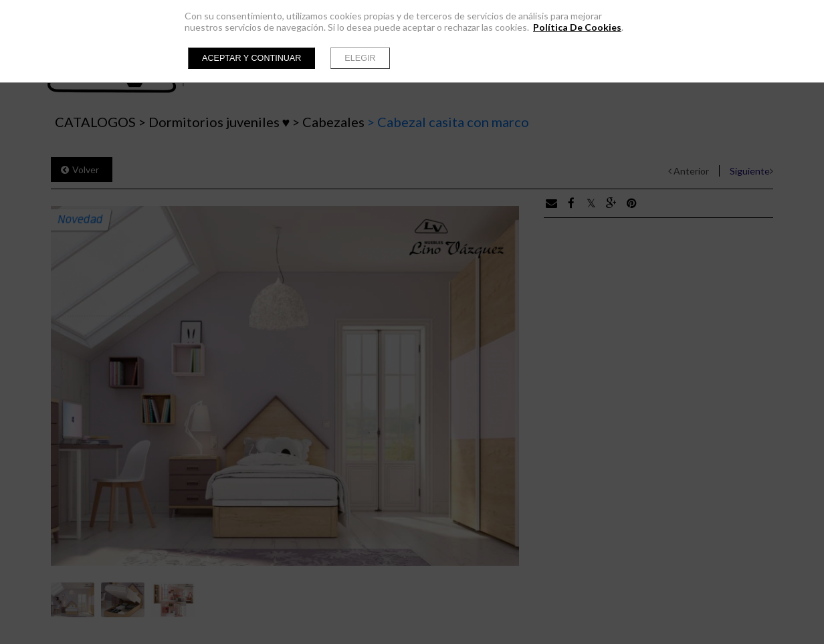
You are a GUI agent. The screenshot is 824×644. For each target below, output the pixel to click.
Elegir (360, 58)
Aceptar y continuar (251, 58)
